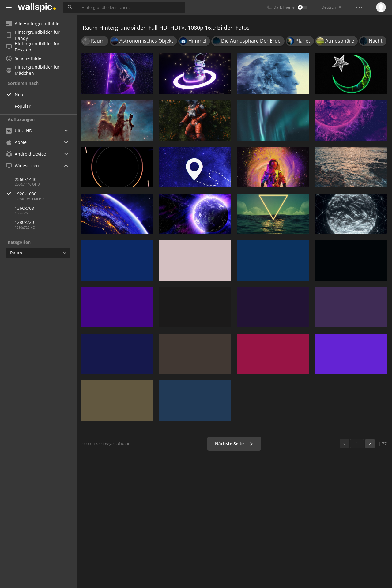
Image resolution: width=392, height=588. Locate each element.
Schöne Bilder (25, 58)
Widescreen (23, 166)
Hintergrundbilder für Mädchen (33, 70)
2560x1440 (26, 179)
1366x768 (24, 208)
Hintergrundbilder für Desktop (33, 47)
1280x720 (24, 222)
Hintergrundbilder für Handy (33, 35)
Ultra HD (19, 131)
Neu (19, 94)
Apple (16, 142)
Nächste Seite (234, 444)
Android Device (26, 154)
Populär (23, 106)
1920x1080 (46, 194)
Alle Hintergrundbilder (34, 23)
